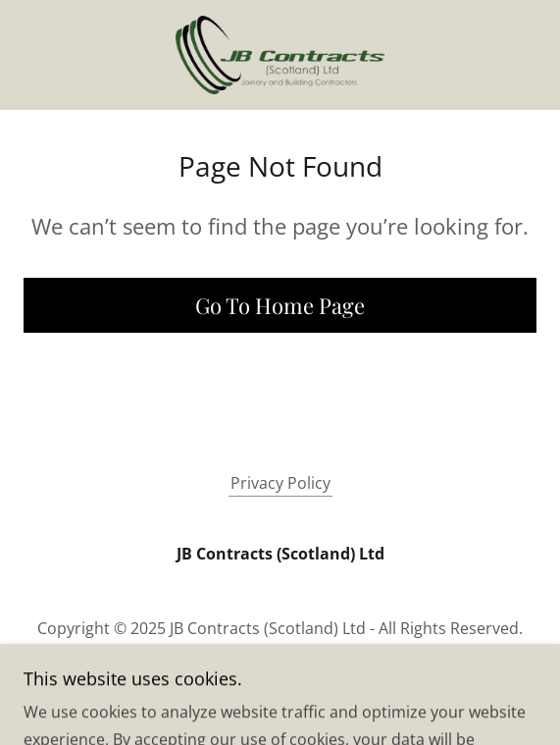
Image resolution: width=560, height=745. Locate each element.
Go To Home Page (280, 305)
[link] (280, 55)
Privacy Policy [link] (280, 483)
